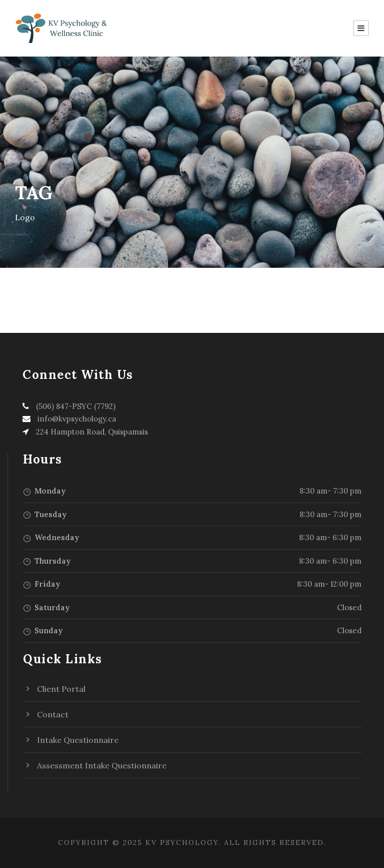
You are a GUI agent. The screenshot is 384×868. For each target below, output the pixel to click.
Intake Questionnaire (78, 740)
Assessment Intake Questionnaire (102, 765)
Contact (53, 714)
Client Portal (61, 689)
